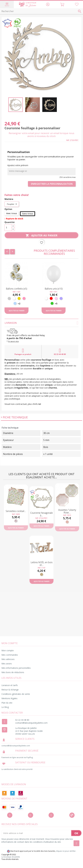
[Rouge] (51, 298)
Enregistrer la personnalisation (52, 184)
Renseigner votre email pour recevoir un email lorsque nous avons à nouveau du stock (41, 135)
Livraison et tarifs (10, 685)
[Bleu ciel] (15, 303)
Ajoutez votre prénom (18, 165)
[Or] (19, 298)
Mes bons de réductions (13, 672)
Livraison (41, 323)
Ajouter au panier (41, 236)
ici (40, 404)
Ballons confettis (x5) (16, 289)
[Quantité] (8, 228)
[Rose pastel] (56, 298)
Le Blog (5, 707)
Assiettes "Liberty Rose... (67, 511)
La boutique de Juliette (11, 857)
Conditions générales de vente (16, 694)
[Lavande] (61, 298)
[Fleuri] (16, 521)
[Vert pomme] (52, 303)
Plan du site (7, 703)
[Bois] (42, 574)
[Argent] (9, 298)
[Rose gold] (67, 522)
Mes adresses (8, 659)
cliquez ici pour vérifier (66, 851)
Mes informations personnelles (16, 668)
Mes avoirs (7, 664)
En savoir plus (13, 341)
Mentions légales (9, 698)
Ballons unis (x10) (54, 289)
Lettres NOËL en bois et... (42, 564)
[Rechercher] (41, 11)
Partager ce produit (23, 352)
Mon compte (8, 650)
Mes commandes (10, 655)
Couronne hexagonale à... (41, 514)
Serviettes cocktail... (16, 511)
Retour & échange (10, 690)
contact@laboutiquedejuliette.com (31, 723)
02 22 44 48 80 (60, 352)
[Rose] (24, 298)
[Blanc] (14, 298)
